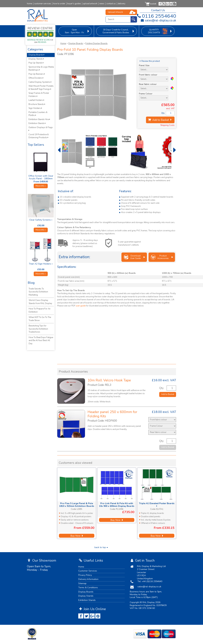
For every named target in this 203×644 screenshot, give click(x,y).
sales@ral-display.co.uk (158, 20)
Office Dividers (36, 78)
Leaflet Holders (36, 100)
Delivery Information (88, 579)
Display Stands (36, 59)
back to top (102, 547)
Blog (31, 283)
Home (63, 43)
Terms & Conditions (88, 588)
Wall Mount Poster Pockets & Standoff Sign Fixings (41, 88)
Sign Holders (35, 108)
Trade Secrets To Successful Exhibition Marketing (38, 292)
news (102, 4)
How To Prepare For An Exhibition (40, 310)
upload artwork (90, 4)
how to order (59, 4)
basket (151, 4)
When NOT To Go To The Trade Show (40, 319)
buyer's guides (74, 4)
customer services (43, 4)
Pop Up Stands (36, 63)
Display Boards (76, 43)
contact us (111, 4)
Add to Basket (160, 120)
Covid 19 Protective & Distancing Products (39, 136)
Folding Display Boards (96, 43)
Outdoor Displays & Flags (41, 129)
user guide (81, 306)
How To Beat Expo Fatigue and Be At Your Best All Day (41, 341)
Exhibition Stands (37, 123)
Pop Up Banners (37, 74)
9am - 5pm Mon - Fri (74, 31)
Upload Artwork (115, 12)
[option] (80, 152)
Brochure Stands (37, 104)
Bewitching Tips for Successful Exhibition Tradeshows (38, 329)
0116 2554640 (156, 16)
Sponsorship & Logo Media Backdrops (41, 69)
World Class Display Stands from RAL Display (40, 302)
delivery (122, 4)
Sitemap (82, 583)
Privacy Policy (85, 575)
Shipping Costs (167, 125)
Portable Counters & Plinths (38, 114)
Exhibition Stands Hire (39, 119)
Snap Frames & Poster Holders (39, 95)
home (30, 4)
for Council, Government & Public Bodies (116, 31)
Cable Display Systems (40, 82)
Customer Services (88, 571)
